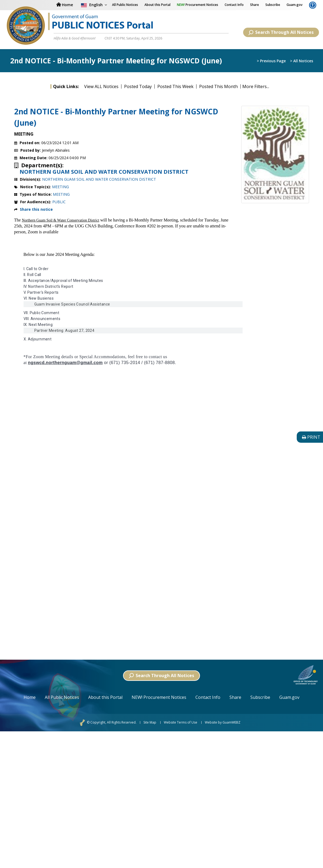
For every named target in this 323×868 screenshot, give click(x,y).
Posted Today (138, 86)
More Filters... (256, 86)
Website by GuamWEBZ (223, 722)
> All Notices (302, 61)
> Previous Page (271, 61)
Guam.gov (294, 5)
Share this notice (36, 209)
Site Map (150, 722)
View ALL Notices (101, 86)
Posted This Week (175, 86)
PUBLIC (59, 202)
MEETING (60, 187)
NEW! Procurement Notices (159, 697)
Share (255, 5)
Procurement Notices (198, 5)
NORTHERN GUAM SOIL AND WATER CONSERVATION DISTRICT (104, 172)
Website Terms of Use (181, 722)
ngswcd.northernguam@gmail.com (65, 363)
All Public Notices (62, 697)
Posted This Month (218, 86)
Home (30, 697)
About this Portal (157, 5)
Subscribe (273, 5)
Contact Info (234, 5)
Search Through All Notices (281, 32)
